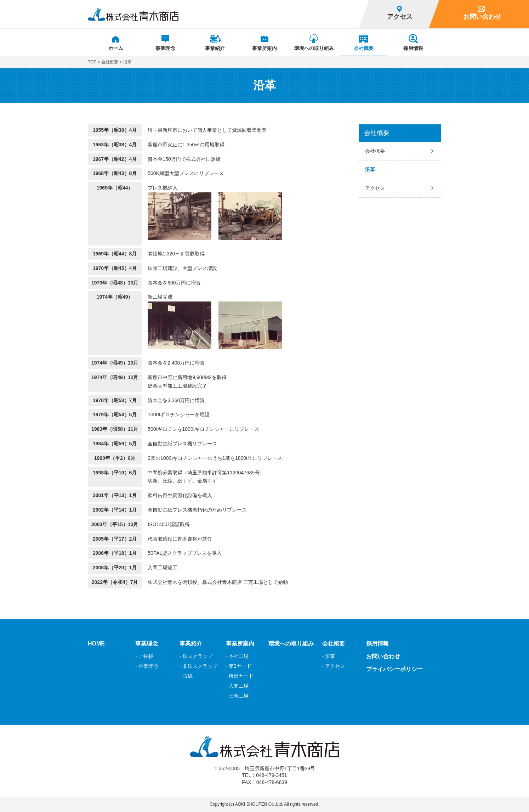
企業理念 (148, 666)
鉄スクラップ (198, 656)
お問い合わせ (383, 656)
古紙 (188, 676)
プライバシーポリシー (394, 669)
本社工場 (239, 656)
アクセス (375, 188)
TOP (92, 62)
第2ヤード (240, 666)
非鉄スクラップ (200, 666)
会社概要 (110, 62)
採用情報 (377, 644)
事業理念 (147, 644)
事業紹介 (191, 644)
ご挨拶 (146, 656)
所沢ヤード (241, 676)
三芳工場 (239, 696)
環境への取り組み (291, 644)
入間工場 (239, 686)
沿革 (370, 169)
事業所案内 (240, 644)
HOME (96, 644)
